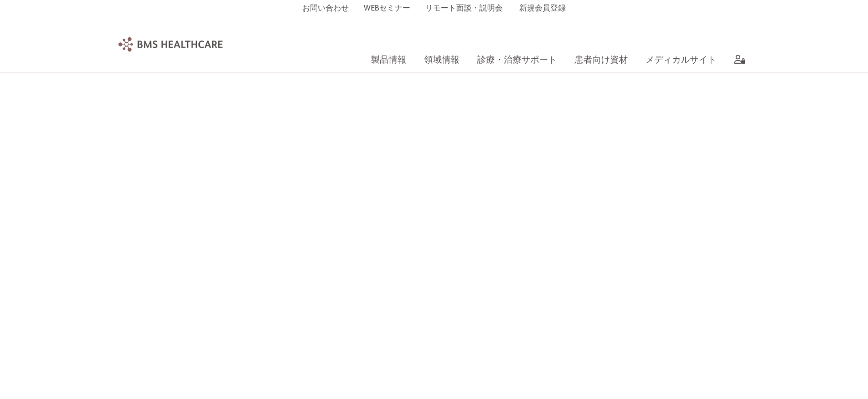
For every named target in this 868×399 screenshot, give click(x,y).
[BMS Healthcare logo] (170, 44)
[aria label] (737, 61)
